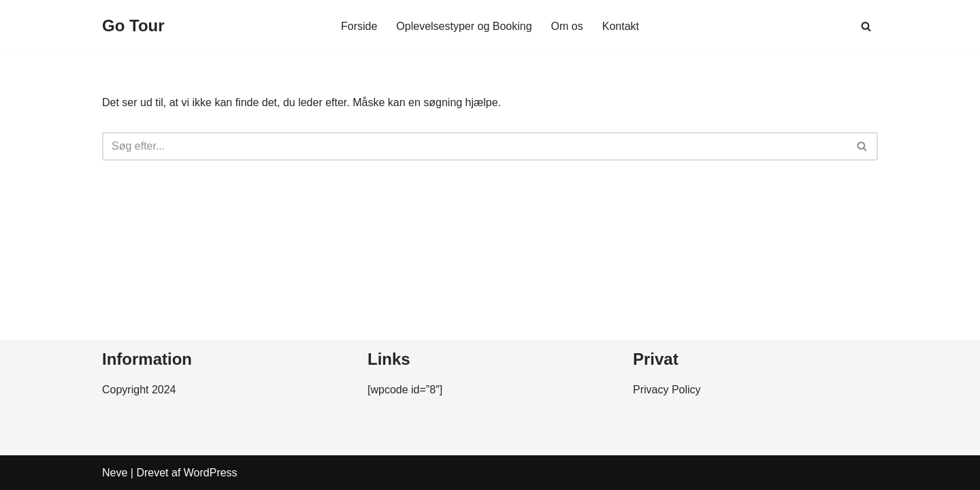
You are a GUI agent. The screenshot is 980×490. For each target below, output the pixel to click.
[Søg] (866, 26)
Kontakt (621, 26)
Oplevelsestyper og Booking (464, 26)
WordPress (211, 473)
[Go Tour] (133, 26)
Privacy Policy (667, 390)
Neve (115, 473)
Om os (567, 26)
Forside (359, 26)
